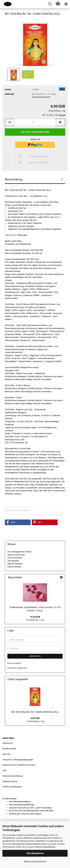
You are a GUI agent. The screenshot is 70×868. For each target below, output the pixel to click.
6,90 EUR (35, 718)
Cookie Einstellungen (12, 787)
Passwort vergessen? (17, 668)
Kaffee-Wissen (14, 567)
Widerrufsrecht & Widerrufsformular (19, 765)
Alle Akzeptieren (35, 853)
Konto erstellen (14, 663)
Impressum (8, 743)
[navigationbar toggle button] (66, 4)
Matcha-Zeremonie (16, 555)
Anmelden (35, 656)
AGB (4, 770)
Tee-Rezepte (13, 561)
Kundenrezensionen (18, 510)
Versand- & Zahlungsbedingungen (18, 760)
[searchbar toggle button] (50, 4)
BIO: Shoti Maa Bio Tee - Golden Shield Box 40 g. (35, 712)
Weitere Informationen (35, 862)
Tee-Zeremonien (15, 558)
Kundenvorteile (9, 749)
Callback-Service (10, 781)
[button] (10, 122)
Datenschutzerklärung (45, 847)
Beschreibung (14, 179)
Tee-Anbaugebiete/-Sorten (19, 552)
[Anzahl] (35, 122)
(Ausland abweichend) (41, 97)
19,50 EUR (35, 617)
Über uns (6, 754)
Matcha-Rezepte (15, 564)
